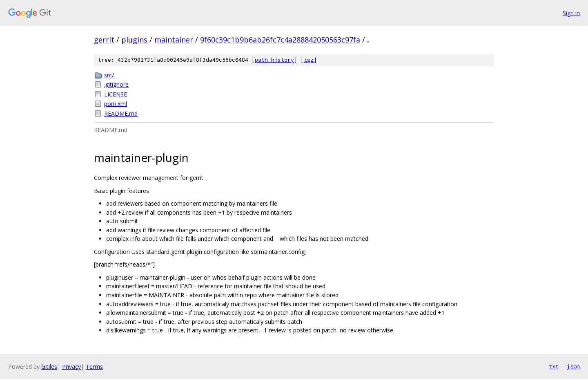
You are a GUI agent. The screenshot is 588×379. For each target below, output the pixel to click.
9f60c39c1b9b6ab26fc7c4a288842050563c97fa (280, 40)
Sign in (571, 13)
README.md (121, 113)
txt (554, 366)
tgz (309, 60)
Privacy (71, 367)
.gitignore (116, 84)
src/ (109, 75)
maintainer (174, 40)
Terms (94, 367)
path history (274, 60)
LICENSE (116, 94)
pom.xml (116, 104)
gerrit (104, 40)
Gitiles (49, 367)
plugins (134, 40)
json (573, 366)
